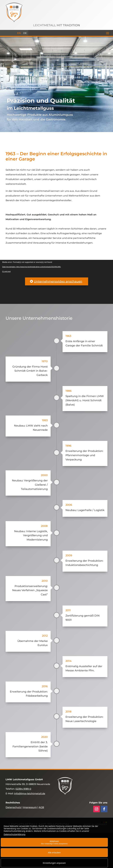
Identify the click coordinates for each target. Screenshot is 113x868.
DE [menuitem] (25, 33)
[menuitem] (19, 33)
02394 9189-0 (23, 789)
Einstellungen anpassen (54, 863)
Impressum (30, 807)
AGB (41, 807)
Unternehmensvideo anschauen (58, 281)
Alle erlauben (54, 853)
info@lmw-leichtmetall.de (30, 794)
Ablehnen (54, 842)
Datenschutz (13, 807)
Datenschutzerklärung (14, 834)
